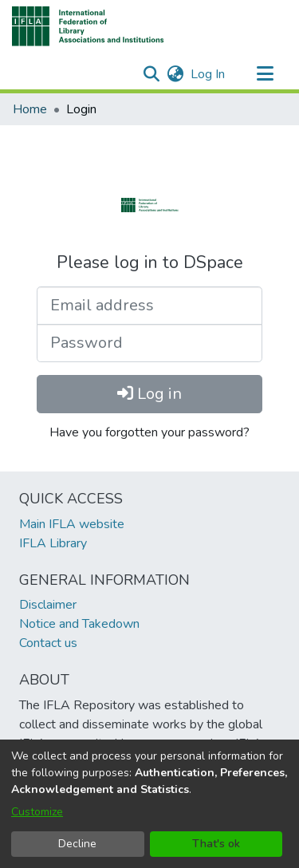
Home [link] (30, 109)
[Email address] (149, 306)
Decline (77, 844)
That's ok (216, 844)
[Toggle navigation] (265, 74)
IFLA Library (53, 543)
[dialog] (149, 804)
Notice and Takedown (79, 624)
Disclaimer (48, 605)
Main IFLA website (72, 524)
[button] (88, 26)
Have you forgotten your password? (149, 432)
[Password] (149, 343)
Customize (37, 812)
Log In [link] (209, 74)
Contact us (48, 643)
